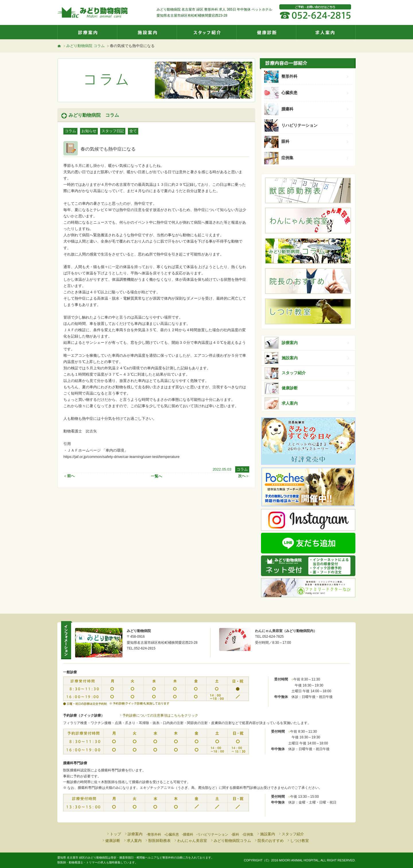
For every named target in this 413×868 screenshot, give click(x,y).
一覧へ (156, 476)
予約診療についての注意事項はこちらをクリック (159, 715)
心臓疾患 (315, 93)
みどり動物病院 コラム (84, 46)
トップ (114, 834)
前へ (69, 476)
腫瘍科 (315, 109)
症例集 (315, 158)
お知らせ (89, 131)
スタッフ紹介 (206, 32)
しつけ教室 (298, 841)
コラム (70, 131)
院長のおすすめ (269, 841)
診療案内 (87, 32)
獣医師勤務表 (158, 841)
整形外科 (315, 76)
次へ (244, 476)
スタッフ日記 (113, 131)
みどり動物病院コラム (230, 841)
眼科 (315, 141)
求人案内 (326, 32)
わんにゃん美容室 (190, 841)
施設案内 (147, 32)
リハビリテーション (315, 125)
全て (133, 131)
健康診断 (266, 32)
